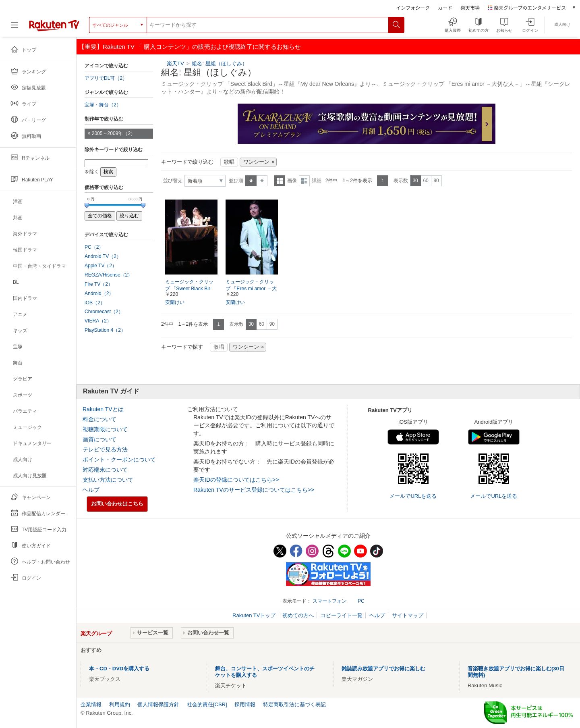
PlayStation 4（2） (105, 330)
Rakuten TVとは (103, 409)
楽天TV (175, 63)
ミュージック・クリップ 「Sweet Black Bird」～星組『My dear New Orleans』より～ (191, 289)
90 (436, 181)
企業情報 (91, 704)
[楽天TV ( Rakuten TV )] (54, 25)
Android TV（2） (103, 256)
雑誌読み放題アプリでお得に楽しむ (383, 669)
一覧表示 (280, 181)
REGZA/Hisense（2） (109, 275)
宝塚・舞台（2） (103, 105)
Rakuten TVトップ (255, 615)
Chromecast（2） (104, 312)
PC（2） (94, 247)
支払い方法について (108, 480)
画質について (99, 439)
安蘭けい (175, 302)
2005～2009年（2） (114, 133)
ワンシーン (256, 162)
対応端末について (105, 470)
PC (361, 601)
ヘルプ (91, 490)
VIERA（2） (98, 321)
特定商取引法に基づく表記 (294, 704)
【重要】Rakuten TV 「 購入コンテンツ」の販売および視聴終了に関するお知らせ (190, 47)
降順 (262, 181)
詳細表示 (304, 181)
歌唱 (229, 162)
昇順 (251, 181)
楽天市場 (470, 7)
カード (445, 7)
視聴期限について (105, 429)
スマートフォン (329, 601)
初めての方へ (298, 615)
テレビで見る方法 (105, 449)
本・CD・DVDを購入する (119, 669)
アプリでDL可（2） (106, 78)
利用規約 (120, 704)
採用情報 (245, 704)
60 (426, 181)
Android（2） (99, 293)
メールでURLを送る (413, 496)
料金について (99, 419)
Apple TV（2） (101, 266)
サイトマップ (408, 615)
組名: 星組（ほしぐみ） (219, 63)
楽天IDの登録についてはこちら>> (236, 480)
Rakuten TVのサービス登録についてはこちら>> (254, 490)
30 (415, 181)
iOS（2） (95, 303)
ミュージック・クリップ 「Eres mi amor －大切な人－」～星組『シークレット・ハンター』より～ (251, 289)
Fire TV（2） (99, 284)
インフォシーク (413, 7)
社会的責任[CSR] (207, 704)
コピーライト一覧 (342, 615)
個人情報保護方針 (158, 704)
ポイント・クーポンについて (119, 460)
